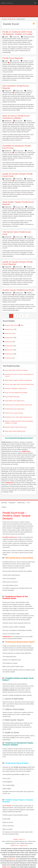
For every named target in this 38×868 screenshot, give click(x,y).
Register (3, 3)
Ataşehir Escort (9, 329)
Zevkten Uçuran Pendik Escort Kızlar (18, 290)
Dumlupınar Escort (9, 65)
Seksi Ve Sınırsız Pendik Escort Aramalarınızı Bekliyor (16, 117)
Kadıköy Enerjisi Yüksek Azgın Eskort (16, 427)
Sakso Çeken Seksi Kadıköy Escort (15, 431)
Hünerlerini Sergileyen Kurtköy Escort (16, 388)
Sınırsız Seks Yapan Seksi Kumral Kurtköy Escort (19, 384)
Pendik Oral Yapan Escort (22, 156)
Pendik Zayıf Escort (15, 70)
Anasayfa (4, 19)
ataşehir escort (15, 846)
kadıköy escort (24, 846)
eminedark (8, 91)
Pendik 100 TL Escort (27, 125)
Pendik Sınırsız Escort (24, 100)
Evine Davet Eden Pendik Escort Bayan (16, 370)
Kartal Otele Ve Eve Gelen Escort (15, 401)
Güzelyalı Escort (23, 39)
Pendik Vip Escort (19, 68)
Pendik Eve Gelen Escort (21, 98)
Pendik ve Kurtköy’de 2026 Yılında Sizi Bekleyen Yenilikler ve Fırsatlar (18, 33)
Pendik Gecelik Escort (21, 244)
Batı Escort (29, 63)
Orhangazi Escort (21, 41)
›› (27, 316)
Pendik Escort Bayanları (13, 58)
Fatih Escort (12, 66)
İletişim (4, 507)
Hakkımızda (21, 503)
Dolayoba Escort (20, 123)
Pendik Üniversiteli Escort (23, 216)
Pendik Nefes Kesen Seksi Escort (15, 409)
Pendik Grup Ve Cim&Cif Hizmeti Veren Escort (18, 405)
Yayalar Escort (8, 72)
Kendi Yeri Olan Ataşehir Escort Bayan (16, 393)
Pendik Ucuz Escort (9, 102)
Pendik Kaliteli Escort (21, 214)
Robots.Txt (22, 839)
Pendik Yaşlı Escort (15, 42)
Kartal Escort (9, 342)
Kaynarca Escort (8, 41)
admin (6, 37)
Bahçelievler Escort (17, 63)
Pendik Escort (12, 19)
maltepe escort (6, 867)
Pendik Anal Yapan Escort (11, 96)
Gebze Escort (9, 333)
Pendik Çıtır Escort (27, 96)
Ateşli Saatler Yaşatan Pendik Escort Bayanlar (18, 380)
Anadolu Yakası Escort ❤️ (12, 325)
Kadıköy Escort (9, 338)
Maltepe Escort (9, 350)
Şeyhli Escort (13, 44)
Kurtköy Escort (9, 346)
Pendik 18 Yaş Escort (27, 241)
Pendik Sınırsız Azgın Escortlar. (14, 413)
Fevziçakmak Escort (9, 39)
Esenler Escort (29, 37)
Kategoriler (12, 503)
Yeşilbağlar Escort (25, 44)
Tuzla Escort (9, 358)
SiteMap (16, 839)
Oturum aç (10, 3)
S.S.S (28, 503)
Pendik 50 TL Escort (24, 95)
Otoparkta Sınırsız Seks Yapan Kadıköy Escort (18, 417)
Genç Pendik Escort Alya (12, 397)
